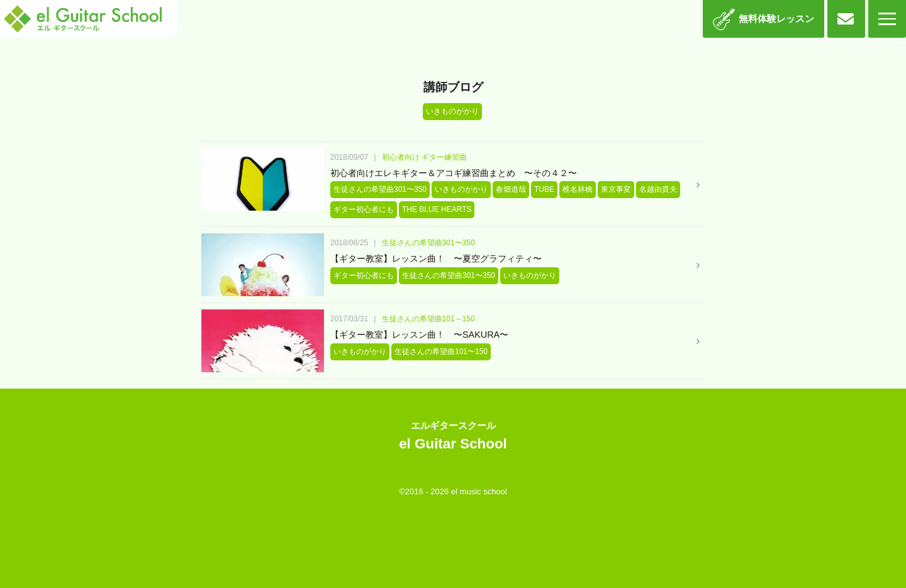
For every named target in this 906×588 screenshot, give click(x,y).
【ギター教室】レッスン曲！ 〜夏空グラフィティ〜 (436, 258)
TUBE (544, 189)
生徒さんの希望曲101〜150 (441, 352)
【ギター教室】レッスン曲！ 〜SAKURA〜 (419, 335)
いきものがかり (461, 189)
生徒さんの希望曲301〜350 (380, 189)
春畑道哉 (511, 189)
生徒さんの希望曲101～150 (428, 319)
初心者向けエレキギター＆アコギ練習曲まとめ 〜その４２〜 (454, 173)
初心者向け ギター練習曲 (424, 157)
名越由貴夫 (658, 189)
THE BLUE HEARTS (437, 209)
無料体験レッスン (776, 19)
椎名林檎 (578, 189)
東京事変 (616, 189)
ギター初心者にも (364, 209)
